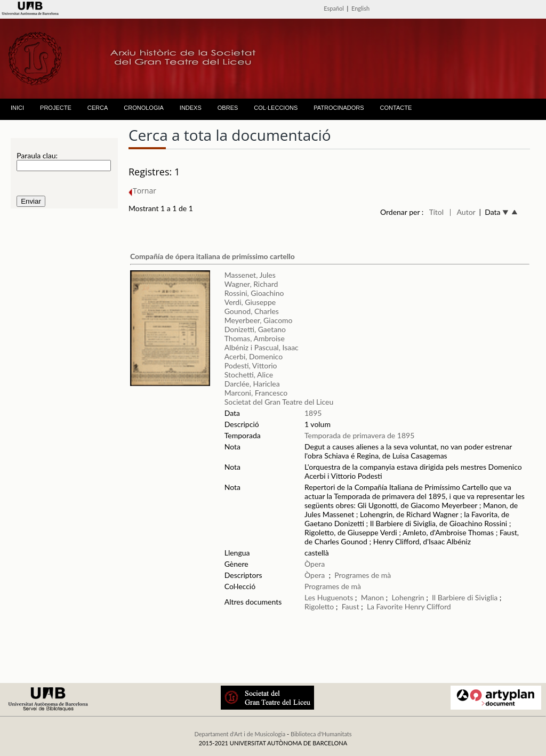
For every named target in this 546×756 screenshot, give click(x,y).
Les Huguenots (329, 597)
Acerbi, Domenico (254, 356)
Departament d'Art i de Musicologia (240, 734)
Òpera (315, 564)
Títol (436, 212)
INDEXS (191, 108)
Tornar (142, 191)
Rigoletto (319, 606)
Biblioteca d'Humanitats (321, 734)
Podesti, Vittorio (251, 365)
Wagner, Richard (251, 284)
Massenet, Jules (250, 275)
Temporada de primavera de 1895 (359, 435)
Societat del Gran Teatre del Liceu (279, 402)
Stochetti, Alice (249, 375)
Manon (372, 597)
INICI (17, 108)
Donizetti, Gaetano (255, 329)
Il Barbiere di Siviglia (465, 597)
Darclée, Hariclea (252, 384)
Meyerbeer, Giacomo (259, 320)
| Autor (463, 212)
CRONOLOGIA (144, 108)
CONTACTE (396, 108)
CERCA (98, 108)
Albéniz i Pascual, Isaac (262, 347)
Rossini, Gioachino (254, 293)
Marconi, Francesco (256, 393)
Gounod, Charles (252, 311)
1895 (313, 413)
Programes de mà (363, 575)
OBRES (228, 108)
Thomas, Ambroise (255, 338)
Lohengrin (408, 597)
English (360, 8)
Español (334, 8)
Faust (351, 606)
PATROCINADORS (339, 108)
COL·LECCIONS (276, 108)
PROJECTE (56, 108)
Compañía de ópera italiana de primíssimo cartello (212, 256)
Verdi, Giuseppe (250, 302)
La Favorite (385, 606)
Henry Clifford (428, 606)
